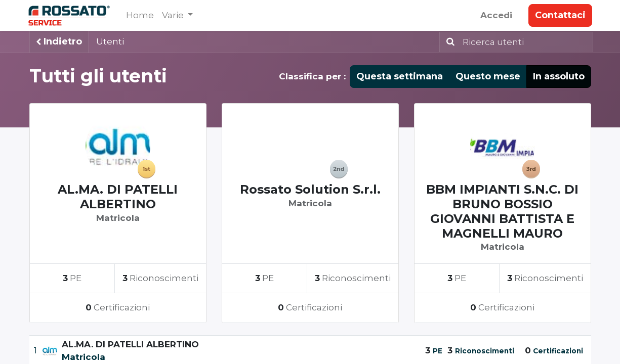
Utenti (110, 41)
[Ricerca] (448, 42)
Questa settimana (400, 76)
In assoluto (559, 76)
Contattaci (559, 15)
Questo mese (488, 76)
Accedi (495, 15)
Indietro (59, 41)
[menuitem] (141, 16)
